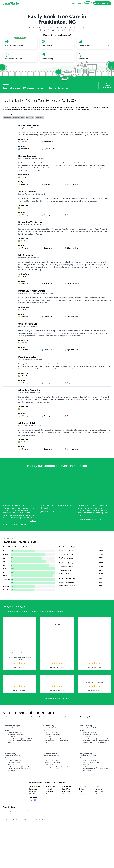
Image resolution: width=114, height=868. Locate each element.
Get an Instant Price (102, 3)
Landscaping (7, 811)
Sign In (88, 3)
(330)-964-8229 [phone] (77, 3)
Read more (33, 521)
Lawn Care (28, 811)
